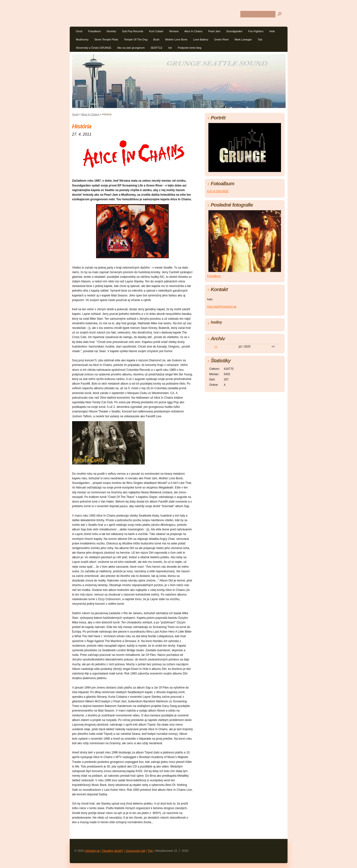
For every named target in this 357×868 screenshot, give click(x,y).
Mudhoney (82, 39)
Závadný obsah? (113, 851)
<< (216, 347)
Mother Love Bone (176, 39)
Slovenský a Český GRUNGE (94, 48)
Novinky (111, 31)
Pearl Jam (214, 31)
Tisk (150, 851)
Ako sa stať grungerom (131, 48)
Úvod (79, 31)
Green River (221, 39)
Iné (170, 48)
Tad (260, 39)
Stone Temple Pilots (106, 39)
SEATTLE (156, 48)
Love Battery (201, 39)
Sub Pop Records (133, 31)
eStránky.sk (92, 851)
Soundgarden (234, 31)
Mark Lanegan (243, 39)
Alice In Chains (194, 31)
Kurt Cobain (156, 31)
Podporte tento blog (190, 48)
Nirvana (174, 31)
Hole (272, 31)
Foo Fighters (256, 31)
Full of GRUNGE (218, 191)
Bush (156, 39)
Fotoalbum (95, 31)
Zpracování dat (136, 851)
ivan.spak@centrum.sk (222, 307)
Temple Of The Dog (136, 39)
